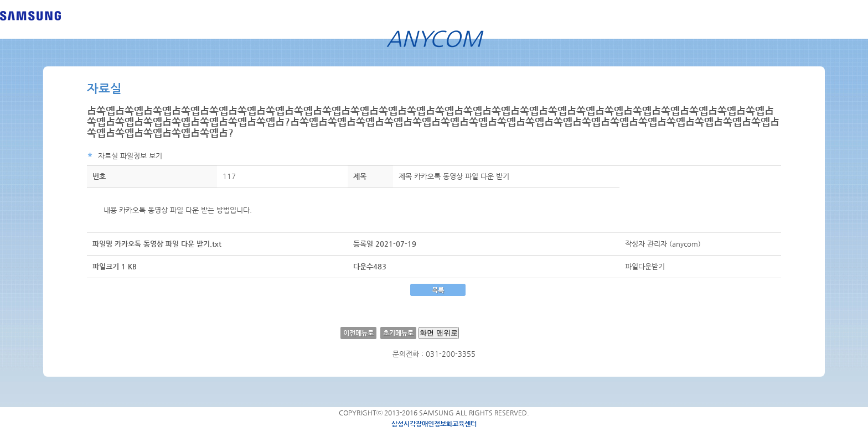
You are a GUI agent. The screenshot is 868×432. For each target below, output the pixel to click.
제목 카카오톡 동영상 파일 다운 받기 (454, 176)
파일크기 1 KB (115, 266)
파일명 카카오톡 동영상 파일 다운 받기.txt (157, 244)
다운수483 (370, 266)
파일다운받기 (645, 266)
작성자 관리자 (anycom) (663, 244)
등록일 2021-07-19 (385, 244)
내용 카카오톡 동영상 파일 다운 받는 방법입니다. (178, 210)
